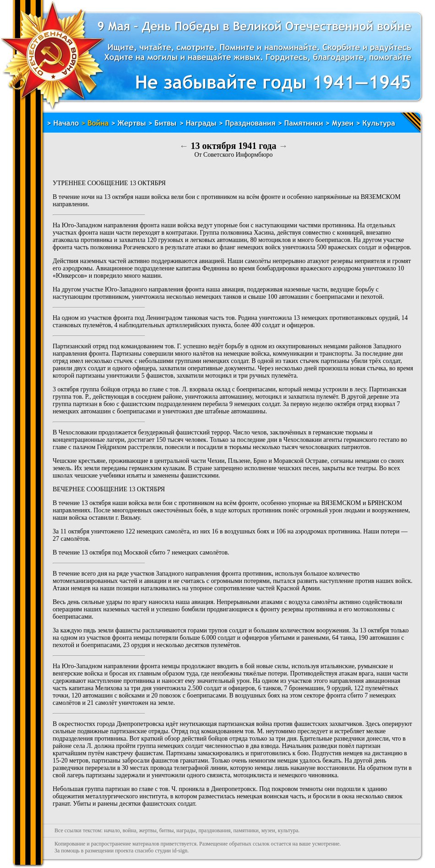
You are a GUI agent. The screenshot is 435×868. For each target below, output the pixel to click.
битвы (167, 830)
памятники (246, 830)
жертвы (147, 830)
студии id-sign (171, 851)
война (130, 830)
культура (288, 830)
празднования (214, 830)
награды (186, 830)
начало (112, 830)
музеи (268, 830)
